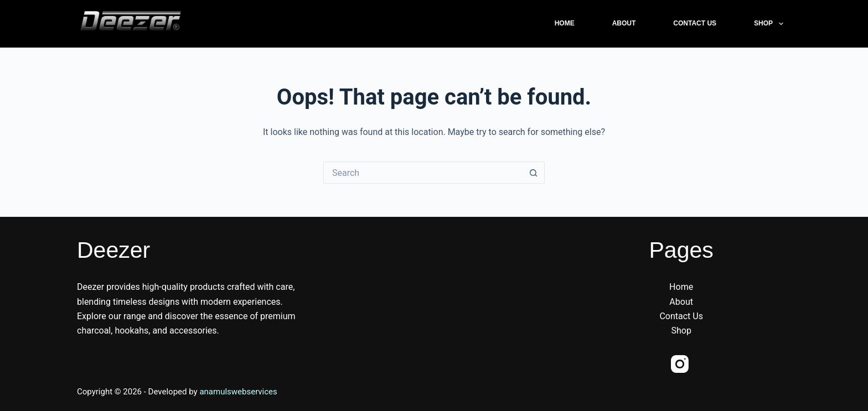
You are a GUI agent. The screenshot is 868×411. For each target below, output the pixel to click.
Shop (771, 24)
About (624, 23)
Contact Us (695, 23)
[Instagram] (680, 364)
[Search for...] (423, 173)
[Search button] (534, 173)
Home (565, 23)
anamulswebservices (238, 392)
